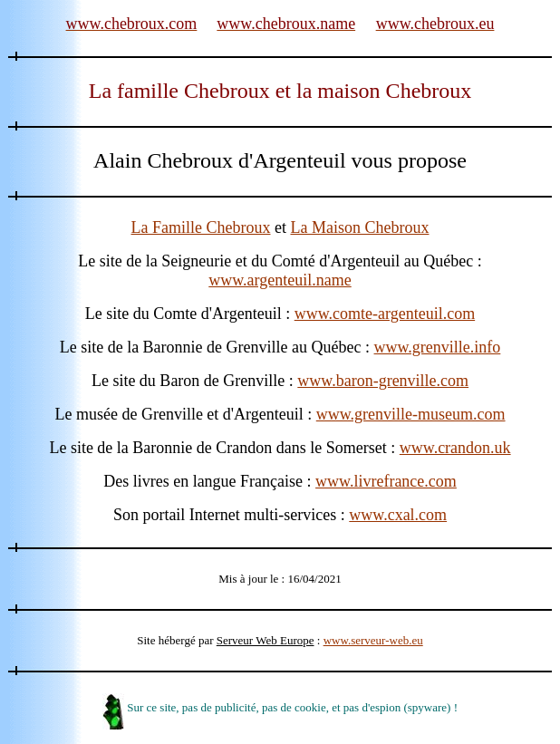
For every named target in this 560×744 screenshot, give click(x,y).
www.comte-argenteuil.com (385, 314)
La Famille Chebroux (201, 227)
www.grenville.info (438, 347)
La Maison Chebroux (359, 227)
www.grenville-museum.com (411, 414)
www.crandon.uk (455, 448)
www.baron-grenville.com (383, 381)
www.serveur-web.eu (373, 640)
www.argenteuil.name (280, 280)
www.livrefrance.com (386, 481)
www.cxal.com (398, 515)
